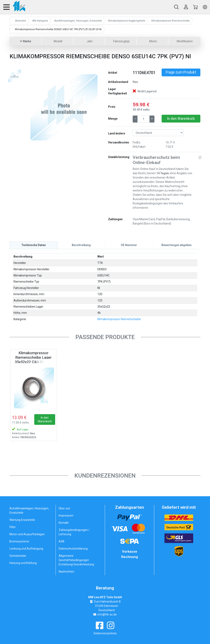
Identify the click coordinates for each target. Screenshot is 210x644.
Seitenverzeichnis (105, 633)
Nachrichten (66, 572)
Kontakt (64, 523)
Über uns (64, 508)
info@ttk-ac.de (107, 614)
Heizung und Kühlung (23, 563)
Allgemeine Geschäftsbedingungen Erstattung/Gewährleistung (76, 560)
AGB (62, 541)
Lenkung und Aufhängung (26, 549)
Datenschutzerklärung (73, 549)
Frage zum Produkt (181, 72)
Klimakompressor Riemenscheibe (119, 319)
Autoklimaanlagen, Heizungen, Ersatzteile (29, 511)
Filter (13, 527)
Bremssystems (19, 541)
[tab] (34, 245)
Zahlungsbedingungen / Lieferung (74, 532)
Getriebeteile (18, 556)
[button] (32, 107)
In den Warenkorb (181, 119)
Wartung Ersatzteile (22, 520)
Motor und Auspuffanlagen (27, 534)
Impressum (66, 516)
